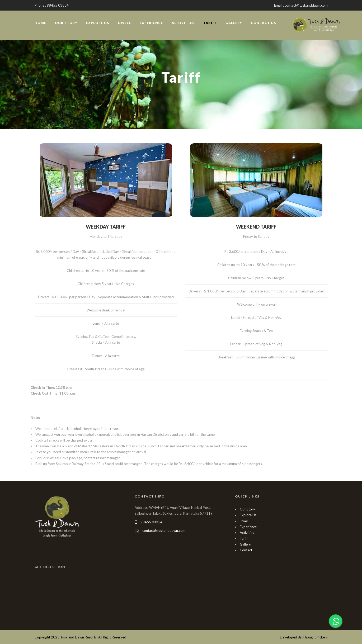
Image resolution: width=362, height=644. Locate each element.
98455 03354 (151, 522)
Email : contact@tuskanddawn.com (301, 5)
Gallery (234, 23)
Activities (183, 23)
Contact (246, 550)
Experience (151, 23)
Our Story (66, 23)
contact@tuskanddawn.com (164, 531)
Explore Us (98, 23)
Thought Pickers (315, 637)
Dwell (124, 23)
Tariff (210, 23)
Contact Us (264, 23)
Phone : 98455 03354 (52, 5)
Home (40, 23)
